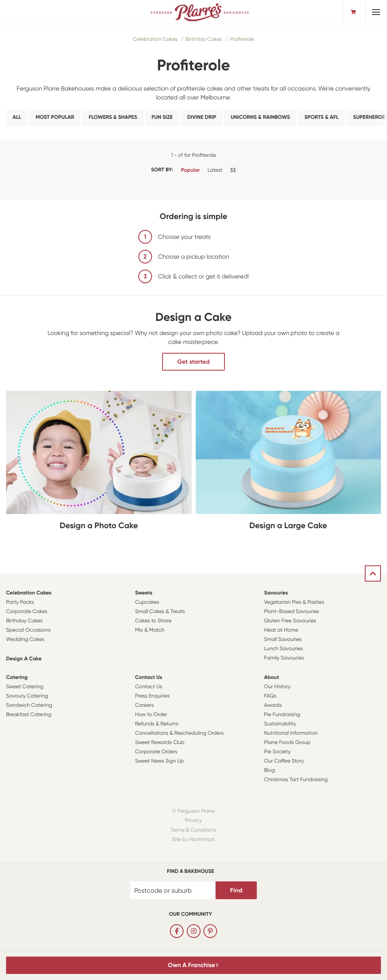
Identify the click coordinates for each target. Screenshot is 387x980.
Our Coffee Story (284, 761)
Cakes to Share (153, 621)
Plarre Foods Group (287, 743)
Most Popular (55, 117)
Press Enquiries (152, 696)
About (272, 678)
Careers (145, 705)
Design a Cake (24, 659)
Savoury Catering (27, 696)
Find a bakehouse (191, 871)
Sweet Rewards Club (160, 743)
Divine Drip (202, 117)
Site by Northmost (194, 840)
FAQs (270, 696)
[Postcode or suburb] (173, 890)
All (17, 117)
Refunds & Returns (157, 724)
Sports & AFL (322, 117)
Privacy (193, 821)
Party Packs (20, 602)
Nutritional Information (291, 733)
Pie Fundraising (282, 715)
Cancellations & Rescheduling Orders (179, 733)
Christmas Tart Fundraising (296, 780)
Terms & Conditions (194, 830)
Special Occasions (28, 630)
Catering (17, 678)
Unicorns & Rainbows (260, 117)
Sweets (144, 593)
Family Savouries (284, 658)
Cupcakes (147, 602)
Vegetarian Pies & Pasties (294, 602)
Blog (270, 770)
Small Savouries (283, 640)
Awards (273, 705)
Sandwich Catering (29, 705)
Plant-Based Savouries (292, 612)
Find (236, 890)
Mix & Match (150, 630)
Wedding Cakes (25, 640)
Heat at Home (281, 630)
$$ (233, 170)
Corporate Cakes (27, 612)
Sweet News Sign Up (160, 761)
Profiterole (242, 39)
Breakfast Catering (29, 715)
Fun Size (162, 117)
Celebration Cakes (155, 39)
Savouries (276, 593)
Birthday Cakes (204, 39)
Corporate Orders (156, 752)
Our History (277, 687)
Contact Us (149, 678)
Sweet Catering (25, 687)
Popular (190, 170)
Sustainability (280, 724)
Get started (193, 362)
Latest (215, 170)
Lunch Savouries (283, 649)
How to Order (151, 715)
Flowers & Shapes (113, 117)
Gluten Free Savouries (290, 621)
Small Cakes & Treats (160, 612)
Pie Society (277, 752)
